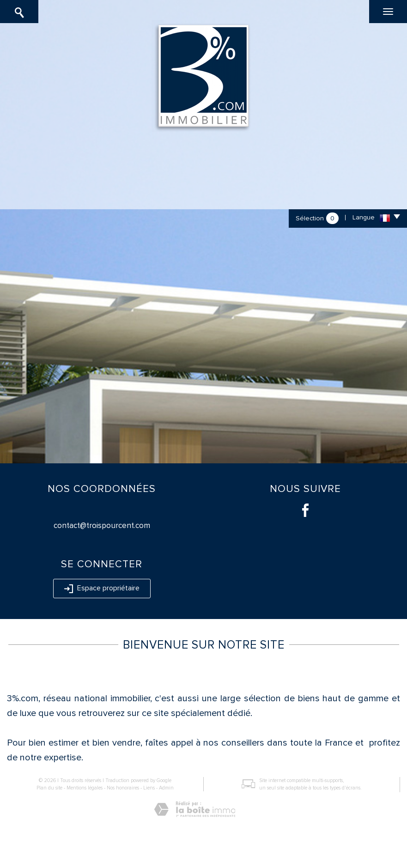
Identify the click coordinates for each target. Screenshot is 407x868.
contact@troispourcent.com (102, 525)
